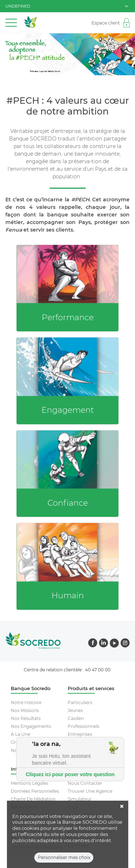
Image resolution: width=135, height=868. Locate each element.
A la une (21, 734)
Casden (76, 718)
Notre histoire (26, 703)
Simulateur (80, 799)
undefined (67, 6)
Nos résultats (26, 718)
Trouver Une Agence (90, 791)
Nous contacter (85, 783)
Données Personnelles (35, 791)
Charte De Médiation (33, 799)
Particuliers (80, 703)
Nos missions (25, 710)
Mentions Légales (30, 783)
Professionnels (84, 726)
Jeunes (75, 710)
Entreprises (80, 734)
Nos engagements (31, 726)
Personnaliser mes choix (64, 861)
